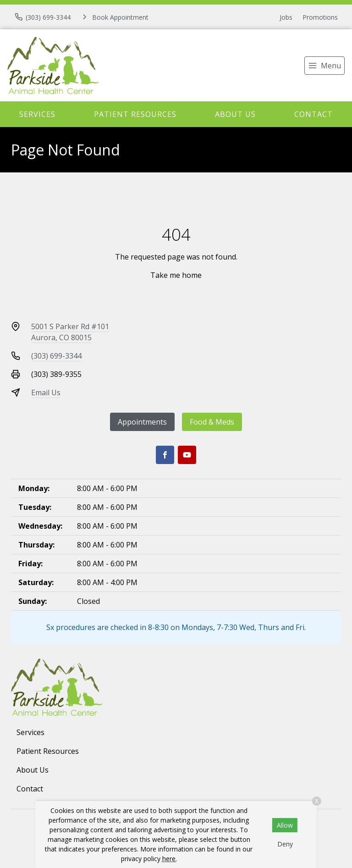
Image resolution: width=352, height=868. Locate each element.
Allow (285, 825)
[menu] (324, 66)
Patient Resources (135, 114)
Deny (285, 844)
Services (37, 114)
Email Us (46, 393)
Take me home (176, 275)
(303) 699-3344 (56, 356)
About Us (235, 114)
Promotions (320, 17)
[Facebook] (165, 455)
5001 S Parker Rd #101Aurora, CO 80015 (70, 332)
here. (170, 859)
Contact (313, 114)
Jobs (286, 17)
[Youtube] (187, 455)
